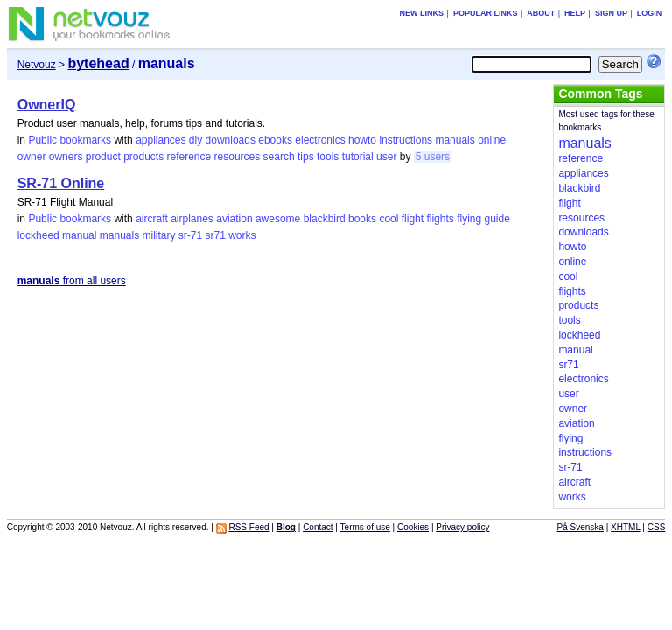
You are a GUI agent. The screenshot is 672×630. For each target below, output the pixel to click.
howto (362, 140)
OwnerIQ (47, 105)
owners (66, 157)
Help (575, 13)
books (362, 219)
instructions (406, 140)
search (279, 157)
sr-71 (190, 235)
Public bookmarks (70, 140)
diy (196, 140)
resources (238, 157)
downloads (231, 140)
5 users (433, 157)
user (386, 157)
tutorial (358, 157)
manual (79, 235)
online (492, 140)
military (158, 235)
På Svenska (581, 527)
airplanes (192, 219)
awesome (278, 219)
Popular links (486, 13)
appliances (161, 140)
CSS (657, 527)
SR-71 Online (61, 183)
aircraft (152, 219)
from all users (72, 281)
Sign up (611, 13)
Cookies (413, 527)
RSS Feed (248, 527)
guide (497, 219)
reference (189, 157)
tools (328, 157)
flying (469, 219)
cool (388, 219)
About (541, 13)
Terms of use (365, 527)
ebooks (275, 140)
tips (306, 157)
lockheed (38, 235)
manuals (455, 140)
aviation (234, 219)
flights (440, 219)
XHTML (626, 527)
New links (422, 13)
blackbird (325, 219)
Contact (318, 527)
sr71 (216, 235)
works (242, 235)
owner (32, 157)
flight (413, 219)
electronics (320, 140)
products (143, 157)
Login (650, 13)
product (103, 157)
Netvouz (37, 65)
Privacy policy (462, 527)
